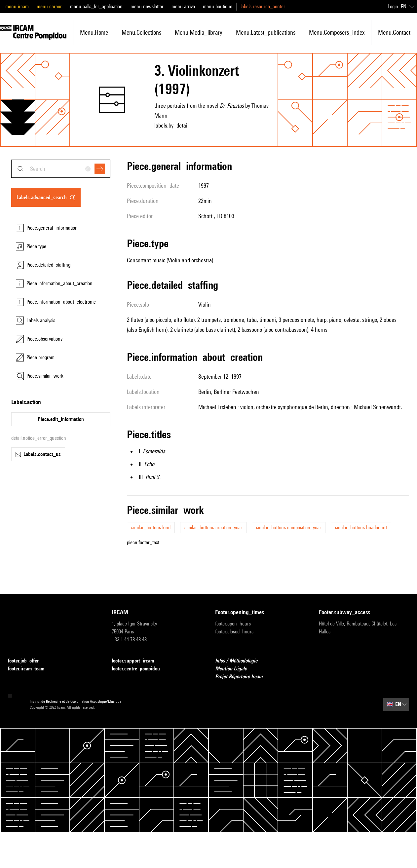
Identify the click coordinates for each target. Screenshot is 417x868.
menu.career (49, 6)
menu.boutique (218, 6)
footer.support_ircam (137, 661)
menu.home (94, 32)
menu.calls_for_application (96, 6)
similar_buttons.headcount (361, 528)
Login (393, 6)
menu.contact (394, 32)
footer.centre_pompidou (140, 669)
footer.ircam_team (30, 669)
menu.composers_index (337, 32)
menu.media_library (199, 32)
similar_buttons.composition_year (289, 528)
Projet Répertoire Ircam (243, 677)
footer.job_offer (27, 661)
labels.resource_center (263, 6)
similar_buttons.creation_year (213, 528)
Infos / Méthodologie (240, 661)
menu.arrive (183, 6)
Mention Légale (235, 669)
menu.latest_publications (266, 32)
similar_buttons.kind (151, 528)
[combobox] (61, 169)
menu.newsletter (147, 6)
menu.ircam (17, 6)
